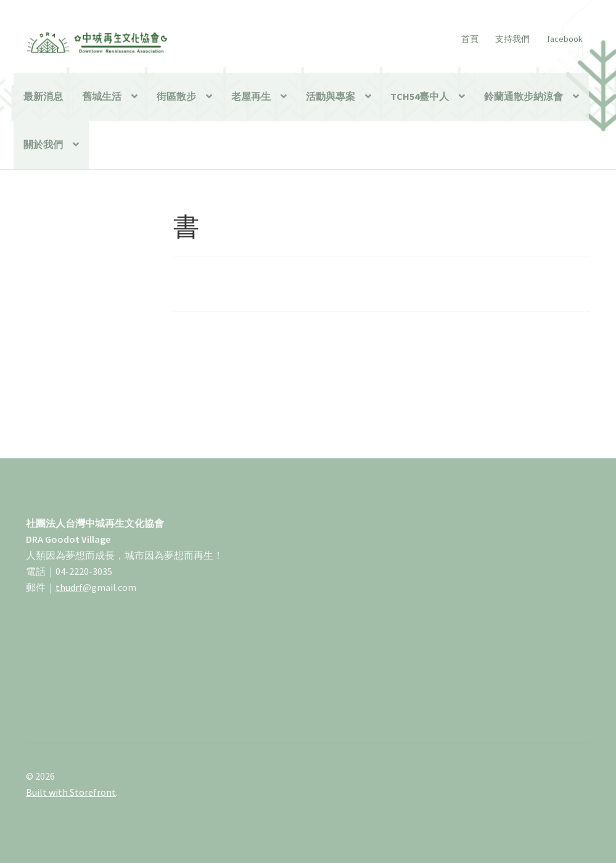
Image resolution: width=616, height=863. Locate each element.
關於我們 (43, 144)
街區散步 (176, 96)
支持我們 (512, 39)
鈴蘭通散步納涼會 (524, 96)
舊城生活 (102, 96)
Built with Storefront (71, 792)
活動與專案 (331, 96)
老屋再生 (251, 96)
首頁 (470, 39)
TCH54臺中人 (420, 96)
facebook (565, 39)
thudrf (69, 587)
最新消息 (43, 96)
